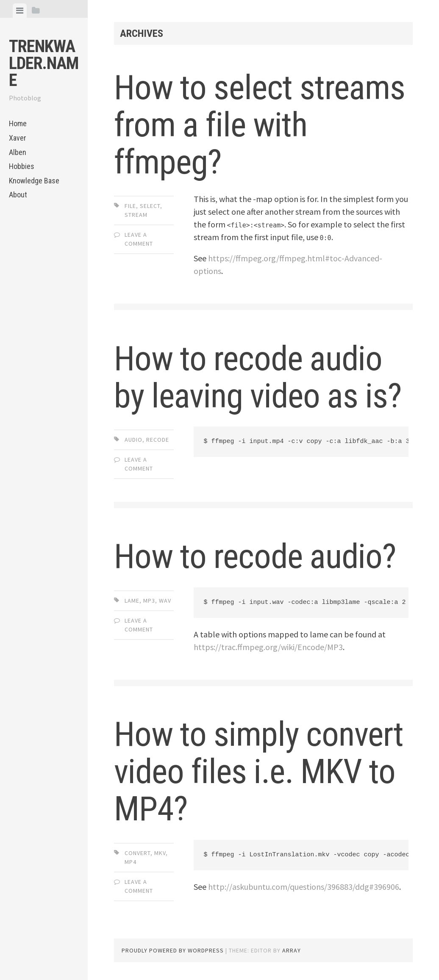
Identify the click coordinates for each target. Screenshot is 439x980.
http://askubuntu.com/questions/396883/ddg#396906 (304, 887)
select (150, 206)
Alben (18, 152)
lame (132, 601)
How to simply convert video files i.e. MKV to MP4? (259, 772)
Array (292, 950)
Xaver (18, 138)
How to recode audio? (255, 556)
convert (138, 853)
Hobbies (22, 166)
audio (133, 440)
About (18, 195)
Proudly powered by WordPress (173, 950)
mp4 (131, 862)
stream (136, 215)
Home (18, 123)
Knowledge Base (34, 181)
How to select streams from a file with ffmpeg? (260, 125)
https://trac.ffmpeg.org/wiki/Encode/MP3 (268, 647)
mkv (160, 853)
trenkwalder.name (44, 63)
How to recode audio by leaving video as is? (258, 377)
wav (165, 601)
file (130, 206)
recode (158, 440)
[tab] (20, 11)
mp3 (149, 601)
